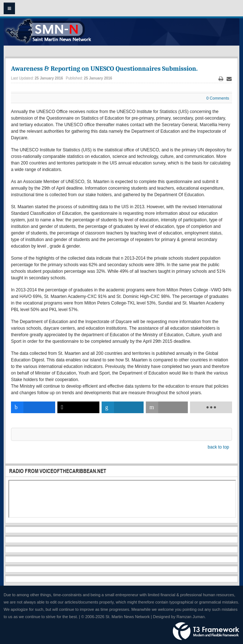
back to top (218, 447)
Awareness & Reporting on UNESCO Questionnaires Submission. (104, 69)
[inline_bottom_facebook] (33, 407)
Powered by (206, 631)
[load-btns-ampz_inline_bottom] (211, 407)
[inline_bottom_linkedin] (123, 407)
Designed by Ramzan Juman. (179, 617)
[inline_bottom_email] (167, 407)
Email (229, 79)
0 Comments (218, 98)
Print (221, 79)
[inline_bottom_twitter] (78, 407)
